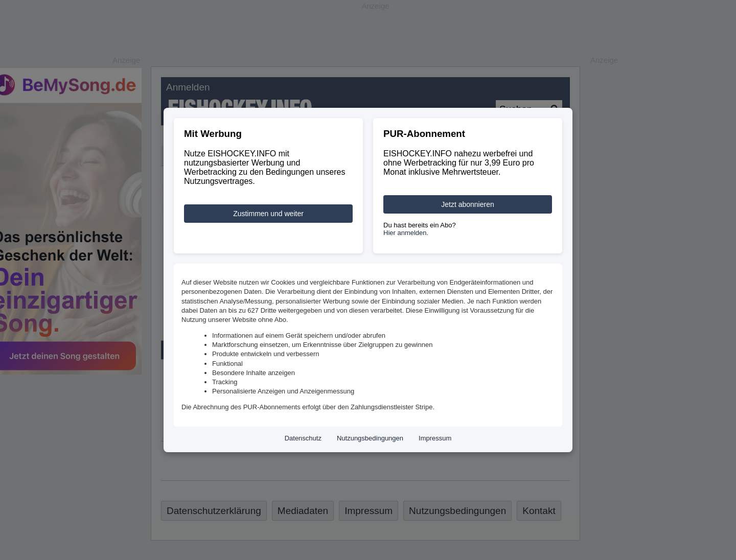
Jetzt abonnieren (468, 204)
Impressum (435, 438)
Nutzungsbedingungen (370, 438)
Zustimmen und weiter (268, 214)
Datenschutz (303, 438)
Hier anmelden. (406, 233)
